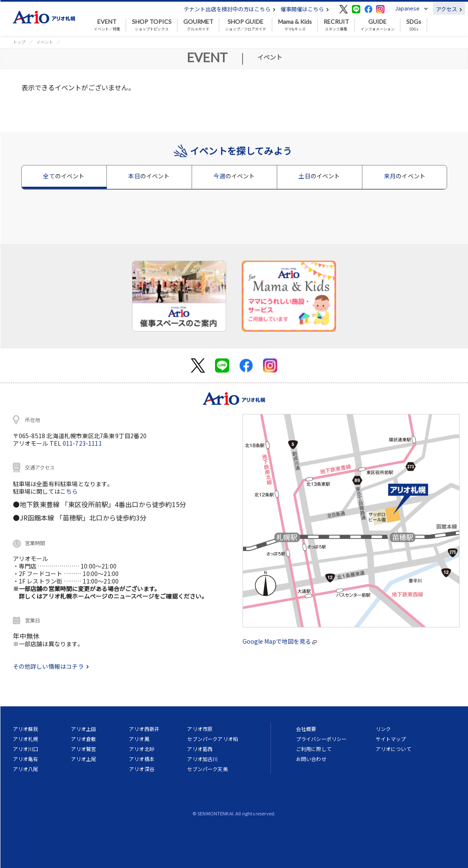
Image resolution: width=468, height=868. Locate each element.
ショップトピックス (152, 25)
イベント (45, 42)
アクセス (449, 9)
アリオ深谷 (142, 769)
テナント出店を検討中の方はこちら (230, 9)
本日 (149, 176)
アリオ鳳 (139, 739)
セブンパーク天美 (207, 769)
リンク (383, 729)
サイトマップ (391, 739)
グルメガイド (198, 25)
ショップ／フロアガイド (246, 25)
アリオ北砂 (142, 749)
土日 (319, 176)
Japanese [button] (407, 8)
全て (64, 176)
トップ (19, 42)
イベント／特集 (107, 25)
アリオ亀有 (26, 759)
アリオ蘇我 (26, 729)
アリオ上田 (84, 729)
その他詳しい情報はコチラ (51, 666)
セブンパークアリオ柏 (212, 739)
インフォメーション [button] (378, 25)
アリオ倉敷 (84, 739)
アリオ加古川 (202, 759)
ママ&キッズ (295, 25)
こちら (69, 491)
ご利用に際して (314, 749)
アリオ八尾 (26, 769)
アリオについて (393, 749)
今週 (234, 176)
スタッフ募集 (336, 25)
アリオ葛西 (200, 749)
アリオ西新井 (144, 729)
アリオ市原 (200, 729)
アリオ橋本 (142, 759)
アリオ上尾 (84, 759)
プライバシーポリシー (321, 739)
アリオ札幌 (26, 739)
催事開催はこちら (305, 9)
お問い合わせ (311, 759)
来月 (405, 176)
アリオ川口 (26, 749)
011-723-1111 (82, 443)
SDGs (414, 25)
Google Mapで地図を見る (280, 641)
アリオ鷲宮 (84, 749)
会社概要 (306, 729)
